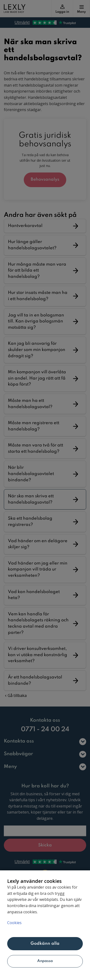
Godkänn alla (45, 944)
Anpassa (45, 961)
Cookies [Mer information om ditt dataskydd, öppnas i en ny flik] (14, 923)
